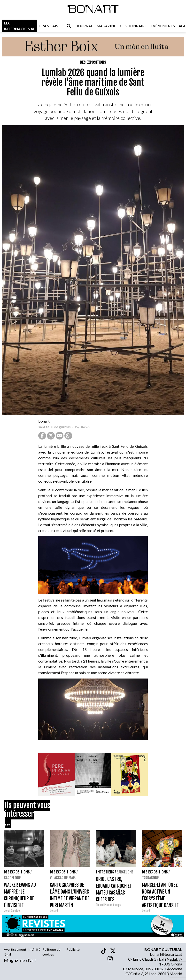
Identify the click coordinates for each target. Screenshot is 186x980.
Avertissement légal (15, 952)
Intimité (34, 949)
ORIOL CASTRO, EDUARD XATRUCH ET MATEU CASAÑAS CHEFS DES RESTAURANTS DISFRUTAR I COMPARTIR (114, 899)
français (51, 26)
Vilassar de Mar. (63, 878)
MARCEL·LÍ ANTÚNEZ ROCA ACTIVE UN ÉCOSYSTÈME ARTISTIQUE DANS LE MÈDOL (160, 899)
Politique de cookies (51, 952)
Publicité (73, 949)
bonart (44, 421)
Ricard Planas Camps (108, 905)
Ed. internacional (20, 26)
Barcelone (12, 878)
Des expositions (93, 62)
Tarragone (150, 878)
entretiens (105, 872)
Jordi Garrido (12, 911)
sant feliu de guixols (54, 427)
